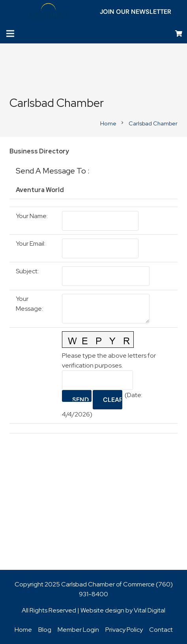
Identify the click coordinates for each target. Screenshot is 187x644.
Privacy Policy (124, 630)
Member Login (78, 630)
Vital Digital (150, 610)
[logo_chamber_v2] (48, 12)
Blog (45, 630)
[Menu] (10, 34)
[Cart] (179, 34)
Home (23, 630)
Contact (161, 630)
